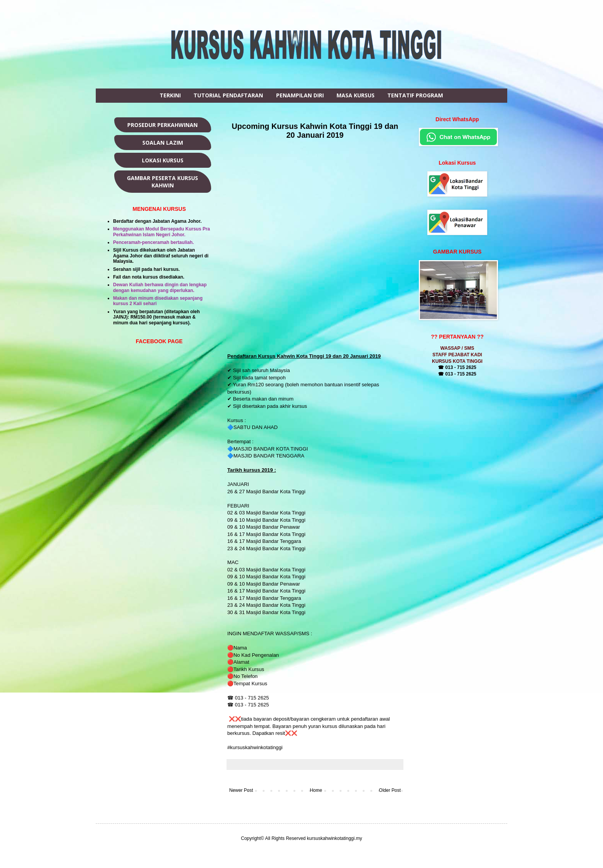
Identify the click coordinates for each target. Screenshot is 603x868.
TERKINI (170, 95)
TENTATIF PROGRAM (415, 95)
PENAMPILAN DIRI (300, 95)
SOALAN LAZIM (163, 143)
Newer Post (241, 790)
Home (316, 790)
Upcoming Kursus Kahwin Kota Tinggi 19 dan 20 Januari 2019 (315, 131)
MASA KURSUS (356, 95)
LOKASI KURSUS (163, 160)
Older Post (390, 790)
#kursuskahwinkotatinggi (256, 747)
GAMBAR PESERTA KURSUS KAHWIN (162, 182)
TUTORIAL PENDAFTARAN (228, 95)
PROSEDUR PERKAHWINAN (162, 125)
